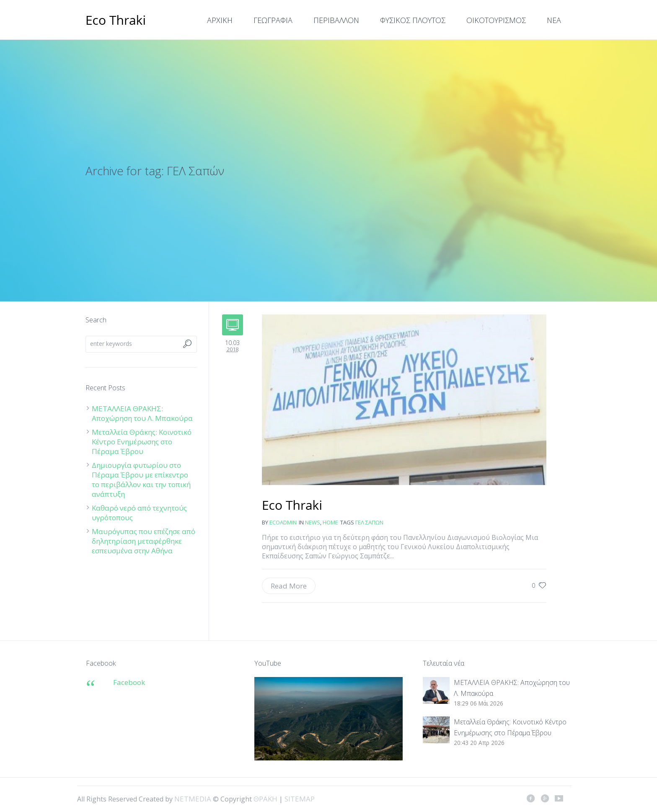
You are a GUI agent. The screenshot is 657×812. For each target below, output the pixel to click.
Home (330, 522)
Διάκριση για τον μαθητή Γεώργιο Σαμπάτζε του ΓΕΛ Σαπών (292, 506)
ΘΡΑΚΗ (116, 21)
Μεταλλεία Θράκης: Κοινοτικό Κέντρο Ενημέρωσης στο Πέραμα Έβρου (142, 442)
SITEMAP (300, 799)
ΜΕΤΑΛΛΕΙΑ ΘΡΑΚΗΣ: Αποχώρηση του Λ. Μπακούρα (142, 413)
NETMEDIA (193, 799)
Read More (289, 586)
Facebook (129, 682)
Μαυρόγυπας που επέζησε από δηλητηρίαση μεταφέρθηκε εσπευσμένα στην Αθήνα (144, 541)
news (313, 522)
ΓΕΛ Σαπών (369, 522)
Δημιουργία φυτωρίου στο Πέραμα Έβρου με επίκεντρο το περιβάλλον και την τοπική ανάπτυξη (141, 480)
